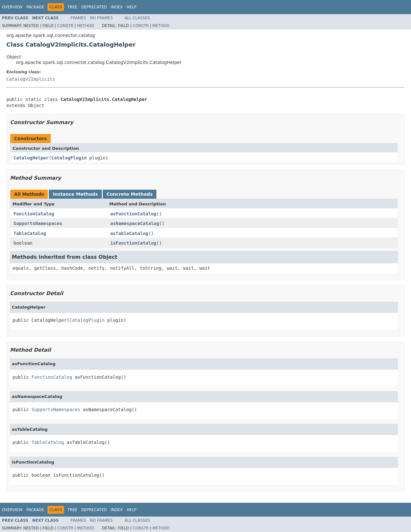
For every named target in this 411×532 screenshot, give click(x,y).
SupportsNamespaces (38, 223)
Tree (72, 7)
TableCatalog (30, 233)
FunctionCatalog (34, 214)
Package (35, 7)
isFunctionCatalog (133, 243)
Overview (12, 7)
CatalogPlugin (69, 158)
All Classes (137, 18)
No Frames (101, 18)
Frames (79, 18)
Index (117, 7)
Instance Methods (75, 194)
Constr (65, 26)
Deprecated (94, 7)
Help (131, 7)
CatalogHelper (31, 158)
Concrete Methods (130, 194)
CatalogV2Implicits (31, 79)
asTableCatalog (129, 233)
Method (86, 26)
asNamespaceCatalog (135, 223)
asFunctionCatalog (133, 214)
